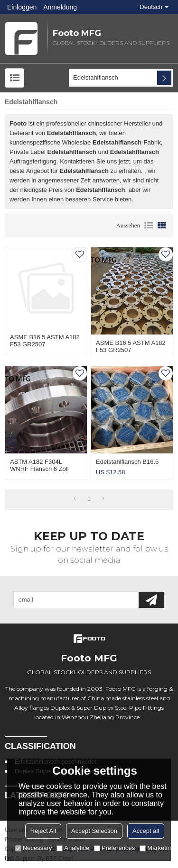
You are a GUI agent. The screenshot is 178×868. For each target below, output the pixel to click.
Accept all (146, 831)
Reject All (43, 831)
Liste (149, 226)
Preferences (114, 848)
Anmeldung (60, 7)
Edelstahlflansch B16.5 (127, 462)
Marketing (157, 848)
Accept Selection (94, 831)
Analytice (73, 848)
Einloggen (22, 7)
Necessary (33, 848)
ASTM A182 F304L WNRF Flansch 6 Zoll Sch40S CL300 (39, 469)
